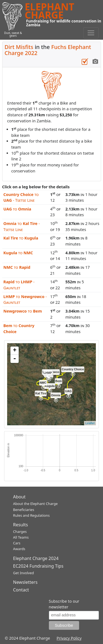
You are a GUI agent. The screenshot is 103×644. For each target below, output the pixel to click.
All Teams (21, 537)
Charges (20, 532)
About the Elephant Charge (36, 504)
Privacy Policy (69, 638)
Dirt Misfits (19, 47)
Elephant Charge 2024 (36, 558)
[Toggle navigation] (91, 33)
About (19, 497)
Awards (19, 549)
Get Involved (24, 573)
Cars (17, 543)
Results (21, 525)
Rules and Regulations (31, 515)
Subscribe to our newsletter (64, 604)
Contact (21, 590)
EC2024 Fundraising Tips (38, 566)
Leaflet (90, 423)
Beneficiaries (24, 510)
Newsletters (25, 582)
